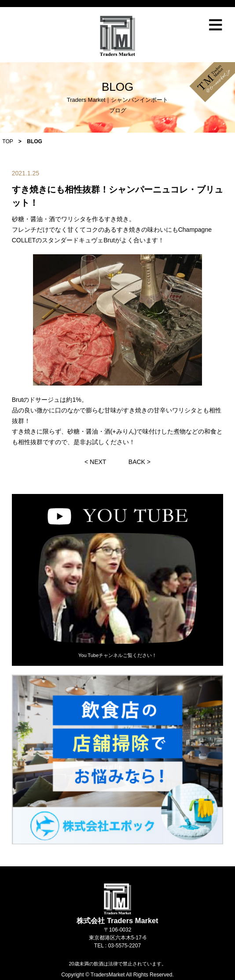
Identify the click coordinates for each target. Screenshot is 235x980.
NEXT (98, 462)
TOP (7, 141)
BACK (137, 462)
